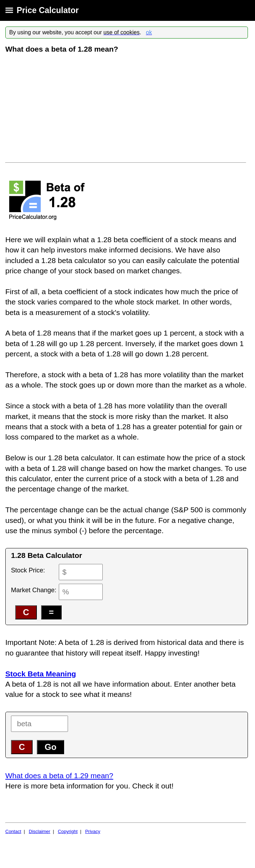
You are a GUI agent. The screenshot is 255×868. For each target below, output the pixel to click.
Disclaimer (39, 831)
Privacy (93, 831)
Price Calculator (48, 10)
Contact (13, 831)
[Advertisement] (127, 107)
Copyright (68, 831)
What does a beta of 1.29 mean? (59, 776)
